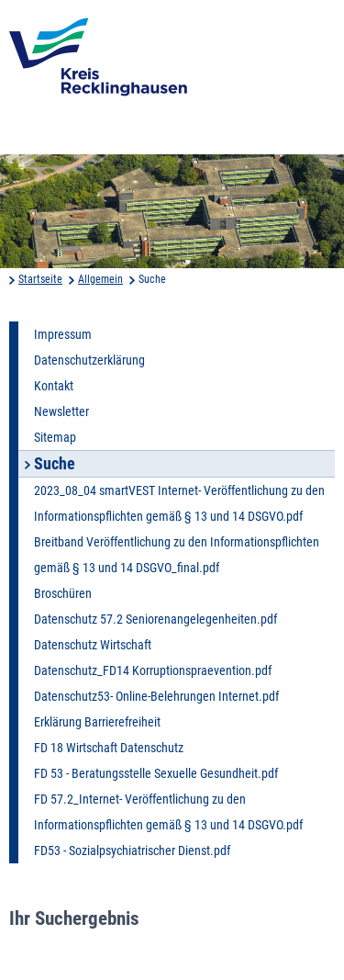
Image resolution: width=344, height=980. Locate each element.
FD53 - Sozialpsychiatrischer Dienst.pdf (132, 850)
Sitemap (55, 437)
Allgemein (100, 279)
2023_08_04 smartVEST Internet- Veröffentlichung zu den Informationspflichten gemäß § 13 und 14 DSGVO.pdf (179, 503)
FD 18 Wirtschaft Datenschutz (109, 748)
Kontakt (54, 386)
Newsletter (61, 411)
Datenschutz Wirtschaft (93, 645)
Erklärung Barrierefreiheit (97, 722)
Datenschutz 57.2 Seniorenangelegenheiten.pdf (155, 619)
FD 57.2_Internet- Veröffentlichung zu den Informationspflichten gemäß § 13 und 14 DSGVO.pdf (168, 812)
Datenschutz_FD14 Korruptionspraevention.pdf (153, 670)
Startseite (40, 279)
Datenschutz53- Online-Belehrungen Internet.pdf (156, 696)
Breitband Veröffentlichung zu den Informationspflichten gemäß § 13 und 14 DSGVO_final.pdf (177, 555)
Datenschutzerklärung (89, 360)
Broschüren (63, 593)
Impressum (63, 334)
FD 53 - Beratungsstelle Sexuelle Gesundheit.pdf (156, 773)
